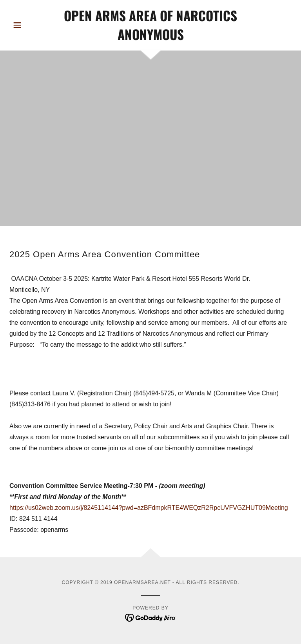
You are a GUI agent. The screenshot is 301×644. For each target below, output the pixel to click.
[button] (31, 25)
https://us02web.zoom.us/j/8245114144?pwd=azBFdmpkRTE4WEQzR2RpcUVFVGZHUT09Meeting (150, 508)
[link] (150, 38)
